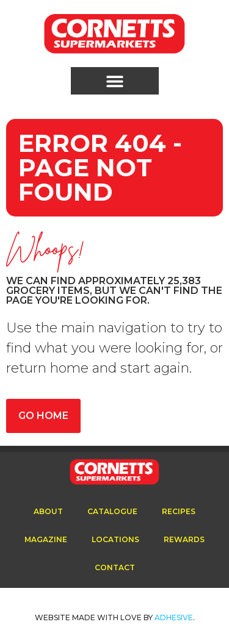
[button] (115, 81)
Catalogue (112, 511)
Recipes (179, 511)
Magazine (46, 539)
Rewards (184, 539)
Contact (115, 567)
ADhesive (174, 617)
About (48, 511)
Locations (115, 539)
